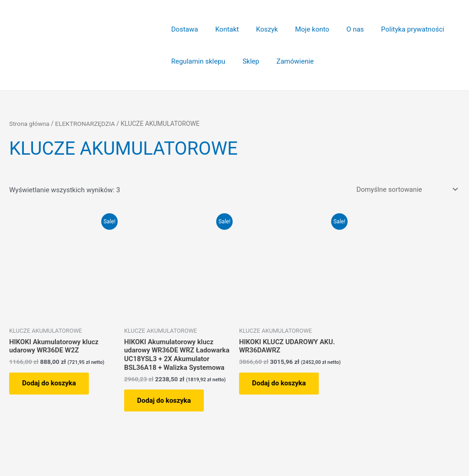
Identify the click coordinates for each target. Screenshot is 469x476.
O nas (340, 29)
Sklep (246, 61)
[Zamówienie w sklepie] (405, 189)
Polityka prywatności (394, 29)
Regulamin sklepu (196, 61)
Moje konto (300, 29)
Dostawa (183, 29)
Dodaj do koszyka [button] (50, 384)
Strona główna (30, 124)
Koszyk (258, 29)
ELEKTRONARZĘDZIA (86, 124)
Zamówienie (287, 61)
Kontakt (222, 29)
